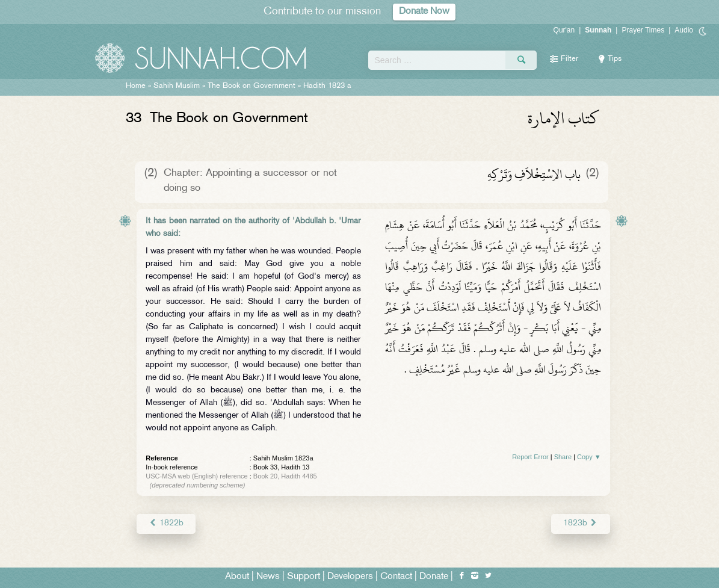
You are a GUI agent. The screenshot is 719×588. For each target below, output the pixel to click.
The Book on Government (251, 86)
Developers (350, 577)
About (237, 577)
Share (563, 457)
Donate (434, 577)
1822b (166, 523)
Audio (684, 30)
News (268, 577)
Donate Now (424, 12)
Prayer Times (643, 30)
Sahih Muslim (177, 86)
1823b (580, 523)
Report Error (530, 457)
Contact (396, 577)
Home (136, 86)
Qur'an (564, 30)
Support (304, 577)
